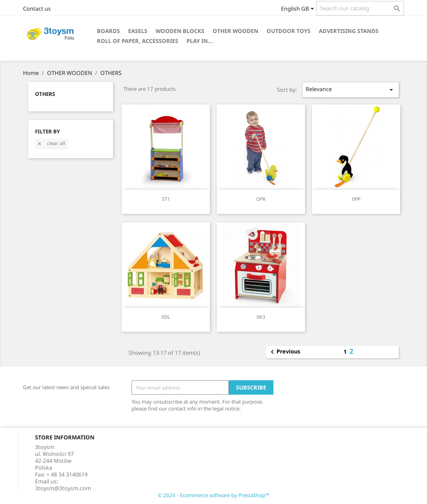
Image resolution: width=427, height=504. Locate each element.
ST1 (166, 199)
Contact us (37, 9)
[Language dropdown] (299, 9)
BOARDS (108, 31)
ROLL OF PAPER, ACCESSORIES (138, 41)
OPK (261, 199)
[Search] (360, 8)
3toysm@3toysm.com (63, 488)
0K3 (261, 317)
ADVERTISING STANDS (349, 31)
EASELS (138, 31)
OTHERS (45, 94)
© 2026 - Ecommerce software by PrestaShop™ (213, 495)
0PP (356, 199)
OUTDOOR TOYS (289, 31)
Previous (284, 352)
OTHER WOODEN (235, 31)
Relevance (350, 90)
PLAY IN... (200, 41)
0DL (166, 317)
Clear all (51, 143)
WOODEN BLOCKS (180, 31)
